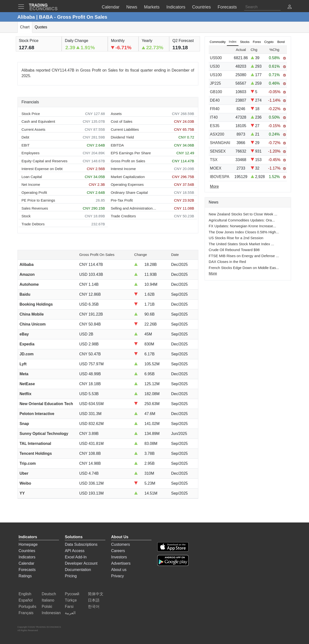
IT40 (214, 117)
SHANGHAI (220, 143)
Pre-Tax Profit (122, 200)
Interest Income (123, 169)
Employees (31, 153)
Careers (118, 551)
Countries (27, 551)
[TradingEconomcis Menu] (23, 7)
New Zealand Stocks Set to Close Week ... (243, 214)
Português (28, 607)
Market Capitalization (128, 177)
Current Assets (33, 129)
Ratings (25, 576)
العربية (70, 613)
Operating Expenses (127, 184)
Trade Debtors (33, 224)
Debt (25, 137)
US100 (216, 75)
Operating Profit (34, 192)
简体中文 (96, 594)
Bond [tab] (281, 42)
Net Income (31, 184)
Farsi (69, 607)
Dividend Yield (122, 137)
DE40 (215, 100)
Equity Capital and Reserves (45, 161)
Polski (47, 607)
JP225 (215, 83)
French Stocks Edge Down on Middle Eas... (244, 268)
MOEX (216, 168)
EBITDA (117, 145)
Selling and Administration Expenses (134, 208)
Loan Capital (32, 177)
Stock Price (31, 114)
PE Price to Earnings (38, 200)
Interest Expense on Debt (42, 169)
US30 (215, 66)
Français (26, 613)
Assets (116, 114)
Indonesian (51, 613)
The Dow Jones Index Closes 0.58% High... (244, 232)
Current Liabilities (125, 129)
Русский (72, 594)
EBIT (26, 145)
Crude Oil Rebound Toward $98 (234, 250)
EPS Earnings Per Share (131, 153)
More (213, 273)
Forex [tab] (257, 42)
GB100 (216, 92)
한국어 (94, 607)
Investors (119, 557)
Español (26, 600)
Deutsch (49, 594)
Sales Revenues (35, 208)
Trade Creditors (123, 216)
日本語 (94, 600)
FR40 (215, 109)
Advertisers (121, 563)
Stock (26, 216)
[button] (290, 7)
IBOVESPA (220, 177)
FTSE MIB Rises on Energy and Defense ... (244, 256)
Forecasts (27, 570)
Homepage (28, 544)
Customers (121, 544)
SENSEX (218, 151)
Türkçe (71, 600)
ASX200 (217, 134)
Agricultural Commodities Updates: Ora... (242, 220)
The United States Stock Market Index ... (241, 244)
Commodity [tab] (218, 42)
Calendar (27, 563)
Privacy (117, 576)
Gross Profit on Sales (128, 161)
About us (119, 570)
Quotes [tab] (41, 27)
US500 (216, 58)
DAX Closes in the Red (227, 262)
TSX (214, 160)
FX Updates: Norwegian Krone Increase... (242, 226)
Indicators (27, 557)
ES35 (215, 126)
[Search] (262, 7)
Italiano (48, 600)
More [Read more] (214, 186)
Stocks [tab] (245, 42)
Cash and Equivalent (38, 121)
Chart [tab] (25, 27)
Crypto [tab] (269, 42)
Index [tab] (233, 42)
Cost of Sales (121, 121)
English (25, 594)
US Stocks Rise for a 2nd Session (236, 238)
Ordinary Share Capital (129, 192)
